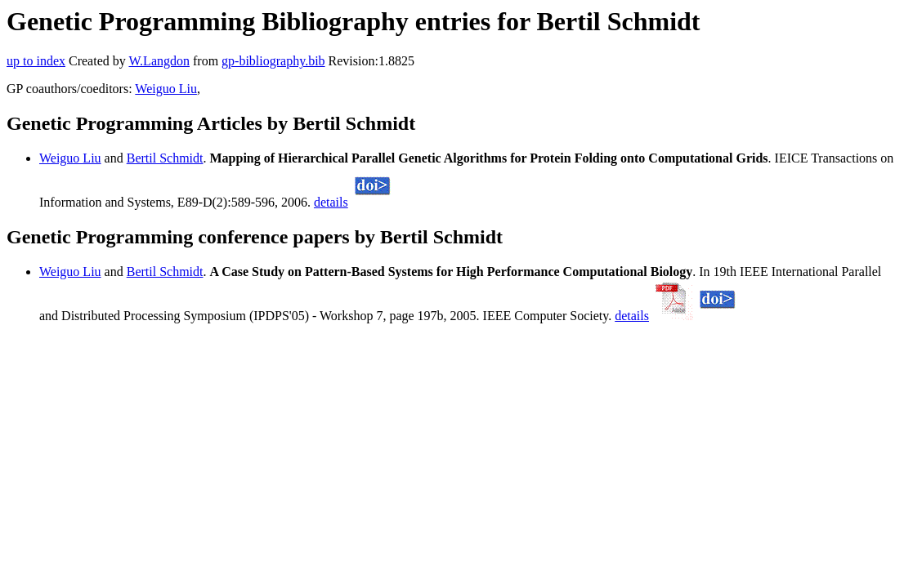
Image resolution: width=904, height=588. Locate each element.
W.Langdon (159, 61)
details (331, 202)
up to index (36, 61)
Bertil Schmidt (165, 158)
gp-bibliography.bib (273, 61)
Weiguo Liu (166, 89)
